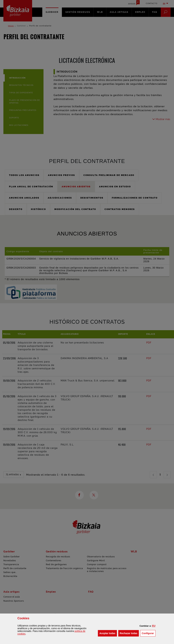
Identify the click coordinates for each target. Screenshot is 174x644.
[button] (154, 626)
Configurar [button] (149, 633)
